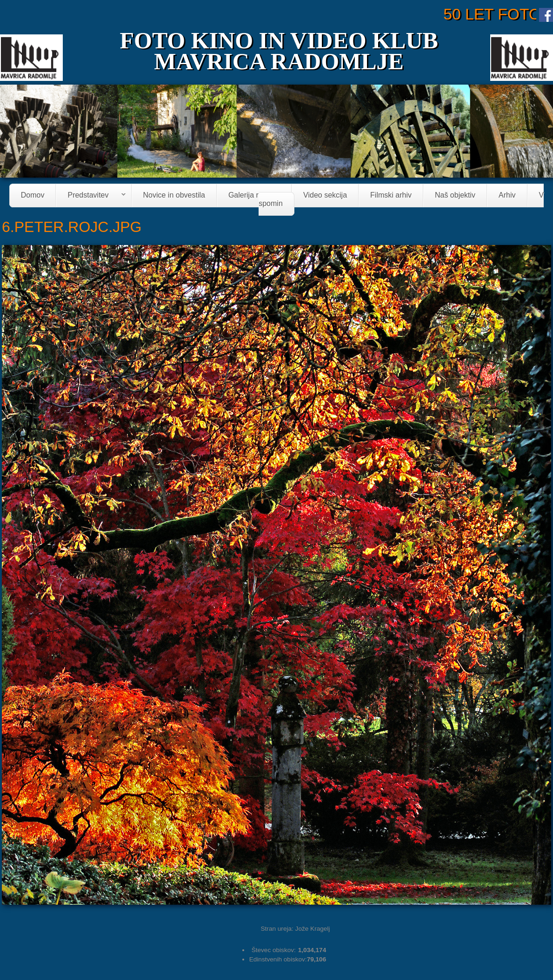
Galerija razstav (254, 195)
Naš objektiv (455, 195)
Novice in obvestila (174, 195)
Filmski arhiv (391, 195)
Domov (33, 195)
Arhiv (507, 195)
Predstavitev (91, 196)
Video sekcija (325, 195)
